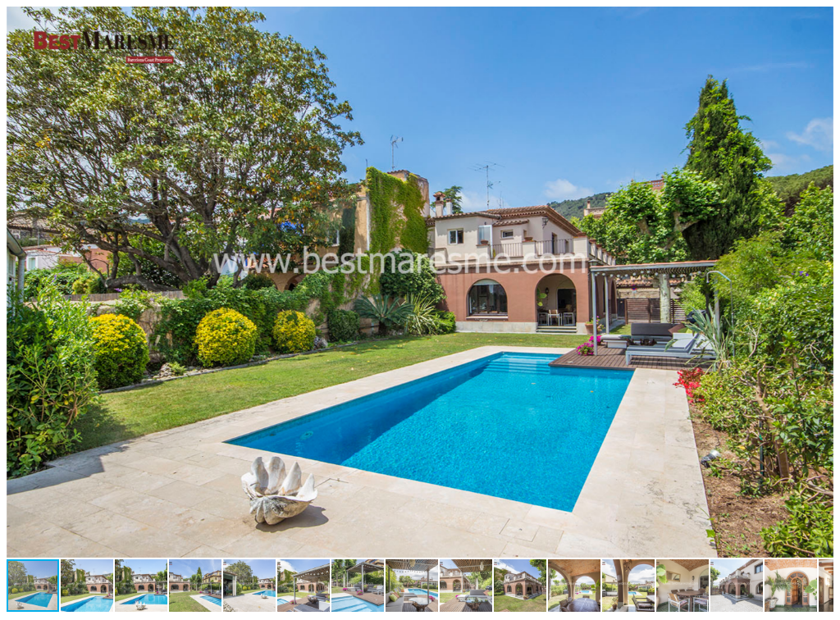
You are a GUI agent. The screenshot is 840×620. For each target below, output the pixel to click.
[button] (819, 21)
